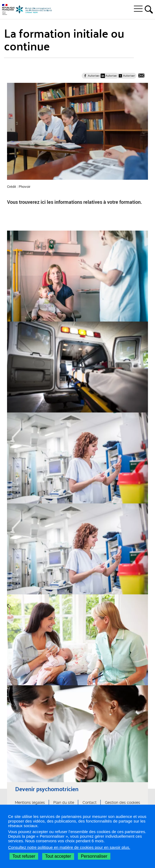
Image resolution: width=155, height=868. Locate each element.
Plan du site (64, 803)
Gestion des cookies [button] (123, 803)
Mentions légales (30, 803)
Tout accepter (58, 856)
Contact (90, 803)
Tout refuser (24, 856)
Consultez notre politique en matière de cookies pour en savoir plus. (69, 847)
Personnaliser (94, 856)
